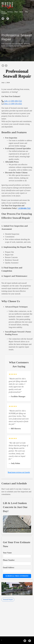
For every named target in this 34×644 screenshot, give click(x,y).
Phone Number (9, 560)
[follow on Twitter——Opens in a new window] (3, 18)
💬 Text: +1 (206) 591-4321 (12, 104)
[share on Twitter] (3, 66)
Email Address (9, 567)
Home (3, 12)
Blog (16, 12)
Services (10, 12)
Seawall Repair (8, 600)
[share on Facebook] (6, 66)
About (21, 12)
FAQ (26, 12)
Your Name (7, 553)
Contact (4, 13)
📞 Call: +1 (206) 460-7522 (12, 101)
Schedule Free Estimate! (17, 576)
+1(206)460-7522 (24, 208)
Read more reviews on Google (19, 472)
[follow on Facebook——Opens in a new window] (8, 18)
